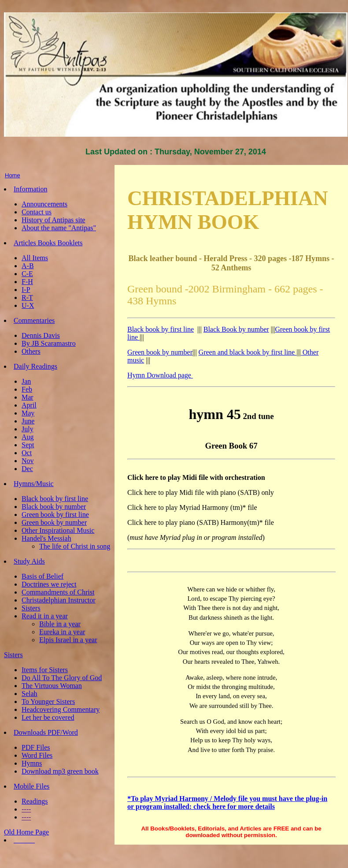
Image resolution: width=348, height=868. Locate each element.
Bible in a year (60, 624)
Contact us (37, 212)
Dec (27, 469)
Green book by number (54, 522)
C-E (27, 274)
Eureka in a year (62, 632)
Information (30, 189)
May (28, 413)
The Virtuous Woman (52, 686)
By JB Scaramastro (49, 343)
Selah (30, 694)
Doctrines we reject (49, 584)
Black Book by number (236, 329)
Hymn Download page (160, 375)
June (28, 421)
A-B (28, 266)
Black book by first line (55, 499)
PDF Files (36, 747)
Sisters (31, 608)
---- (26, 809)
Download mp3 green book (60, 771)
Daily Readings (35, 366)
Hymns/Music (34, 484)
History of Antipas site (53, 220)
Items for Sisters (45, 670)
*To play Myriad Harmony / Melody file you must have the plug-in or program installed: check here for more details (227, 803)
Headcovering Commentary (61, 709)
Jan (26, 381)
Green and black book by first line (248, 352)
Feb (27, 389)
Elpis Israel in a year (68, 640)
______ (24, 840)
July (28, 429)
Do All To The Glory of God (62, 678)
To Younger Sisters (48, 702)
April (29, 405)
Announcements (44, 204)
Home (13, 175)
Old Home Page (26, 832)
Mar (28, 397)
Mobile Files (31, 786)
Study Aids (29, 561)
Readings (35, 801)
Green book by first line (55, 514)
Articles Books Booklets (48, 243)
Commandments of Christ (58, 592)
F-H (27, 282)
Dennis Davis (41, 335)
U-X (28, 305)
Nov (28, 461)
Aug (28, 437)
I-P (26, 290)
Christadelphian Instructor (59, 600)
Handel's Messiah (46, 538)
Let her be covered (48, 717)
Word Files (37, 755)
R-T (27, 297)
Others (31, 351)
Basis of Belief (43, 576)
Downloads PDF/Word (46, 732)
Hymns (32, 763)
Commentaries (34, 320)
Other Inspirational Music (58, 530)
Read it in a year (45, 616)
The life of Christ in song (75, 546)
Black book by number (54, 507)
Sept (28, 445)
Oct (27, 453)
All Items (35, 258)
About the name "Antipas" (59, 228)
